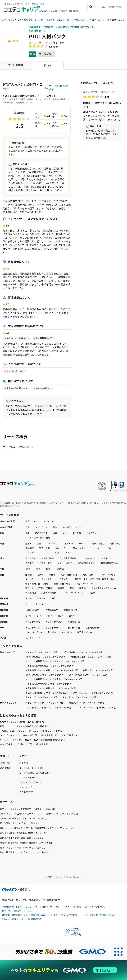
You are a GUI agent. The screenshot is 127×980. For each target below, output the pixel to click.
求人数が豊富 (48, 558)
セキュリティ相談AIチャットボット (17, 911)
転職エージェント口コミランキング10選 (44, 703)
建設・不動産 (98, 543)
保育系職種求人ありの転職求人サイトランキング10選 (51, 688)
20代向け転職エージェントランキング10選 (83, 652)
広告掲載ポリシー (28, 792)
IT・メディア (53, 543)
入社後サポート (33, 628)
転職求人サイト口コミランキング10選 (87, 703)
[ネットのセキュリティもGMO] (63, 970)
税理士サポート (85, 632)
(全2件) (56, 47)
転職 (33, 54)
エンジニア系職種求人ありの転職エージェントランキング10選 (55, 661)
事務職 (52, 574)
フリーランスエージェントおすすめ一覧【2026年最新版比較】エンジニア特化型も (39, 735)
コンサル (69, 552)
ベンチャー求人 (89, 558)
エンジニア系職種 (107, 574)
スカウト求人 (46, 563)
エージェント (46, 54)
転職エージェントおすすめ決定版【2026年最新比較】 (25, 726)
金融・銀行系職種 (62, 583)
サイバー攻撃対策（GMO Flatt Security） (99, 915)
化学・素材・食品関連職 (37, 583)
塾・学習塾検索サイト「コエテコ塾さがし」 (21, 823)
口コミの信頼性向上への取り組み (35, 773)
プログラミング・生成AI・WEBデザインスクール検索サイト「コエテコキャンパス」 (39, 814)
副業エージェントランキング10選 (41, 697)
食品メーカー (61, 548)
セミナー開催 (74, 628)
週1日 (28, 616)
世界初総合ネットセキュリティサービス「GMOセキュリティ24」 (31, 907)
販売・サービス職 (84, 583)
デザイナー (64, 579)
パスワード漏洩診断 (72, 907)
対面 (28, 604)
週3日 (50, 616)
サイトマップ (26, 787)
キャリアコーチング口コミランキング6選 (96, 707)
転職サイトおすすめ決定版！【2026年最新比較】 (23, 722)
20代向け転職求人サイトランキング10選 (44, 675)
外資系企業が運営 (54, 622)
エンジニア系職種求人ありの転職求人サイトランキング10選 (54, 679)
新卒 (28, 533)
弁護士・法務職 (49, 592)
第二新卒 (77, 533)
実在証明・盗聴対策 (11, 915)
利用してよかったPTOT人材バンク (102, 105)
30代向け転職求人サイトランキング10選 (88, 675)
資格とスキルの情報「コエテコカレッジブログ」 (23, 838)
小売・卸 (69, 543)
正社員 (29, 598)
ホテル (108, 548)
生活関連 (30, 548)
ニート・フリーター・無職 (38, 538)
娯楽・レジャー (80, 548)
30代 (38, 569)
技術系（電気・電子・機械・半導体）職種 (95, 579)
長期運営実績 (74, 622)
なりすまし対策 (9, 919)
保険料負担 (67, 632)
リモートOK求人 (65, 563)
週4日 (61, 616)
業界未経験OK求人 (87, 563)
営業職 (40, 574)
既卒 (55, 533)
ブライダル (31, 552)
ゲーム (96, 548)
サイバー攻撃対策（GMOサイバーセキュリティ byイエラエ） (51, 915)
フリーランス (41, 527)
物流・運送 (44, 548)
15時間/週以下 (51, 610)
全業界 (29, 543)
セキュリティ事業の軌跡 (30, 919)
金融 (39, 543)
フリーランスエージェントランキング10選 (93, 693)
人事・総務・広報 (69, 574)
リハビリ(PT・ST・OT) (72, 592)
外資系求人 (107, 558)
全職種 (29, 574)
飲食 (57, 552)
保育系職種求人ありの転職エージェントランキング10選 (52, 670)
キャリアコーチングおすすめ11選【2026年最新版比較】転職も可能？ (33, 740)
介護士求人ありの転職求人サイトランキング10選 (48, 684)
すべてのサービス (34, 638)
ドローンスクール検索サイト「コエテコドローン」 (24, 818)
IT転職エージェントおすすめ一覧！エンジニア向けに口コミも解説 (31, 731)
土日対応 (52, 632)
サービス (82, 543)
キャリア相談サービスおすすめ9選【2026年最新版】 (25, 744)
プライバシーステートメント (33, 768)
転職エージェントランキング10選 (41, 652)
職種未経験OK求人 (110, 563)
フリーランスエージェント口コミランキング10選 (48, 707)
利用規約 (24, 763)
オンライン (40, 604)
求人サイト (31, 521)
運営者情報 (5, 768)
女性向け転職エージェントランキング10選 (91, 657)
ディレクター (47, 579)
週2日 (39, 616)
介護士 (92, 592)
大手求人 (30, 563)
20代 (28, 569)
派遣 (53, 598)
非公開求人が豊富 (68, 558)
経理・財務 (88, 574)
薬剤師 (83, 588)
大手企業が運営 (33, 622)
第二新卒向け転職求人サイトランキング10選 (46, 693)
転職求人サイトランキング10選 (98, 670)
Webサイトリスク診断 (95, 907)
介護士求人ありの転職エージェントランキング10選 (49, 666)
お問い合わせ (6, 763)
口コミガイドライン (29, 777)
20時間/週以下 (32, 610)
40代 (48, 569)
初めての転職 (41, 533)
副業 (55, 527)
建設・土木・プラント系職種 (39, 588)
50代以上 (60, 569)
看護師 (61, 588)
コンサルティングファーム (104, 588)
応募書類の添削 (93, 628)
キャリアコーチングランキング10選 (79, 697)
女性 (65, 533)
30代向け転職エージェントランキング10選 (46, 657)
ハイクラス (92, 533)
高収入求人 (31, 558)
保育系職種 (31, 592)
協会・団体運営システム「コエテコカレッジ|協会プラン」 (27, 852)
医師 (72, 588)
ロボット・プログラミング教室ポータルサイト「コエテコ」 (28, 809)
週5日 (72, 616)
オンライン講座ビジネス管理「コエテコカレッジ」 (24, 833)
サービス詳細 (16, 65)
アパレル (46, 552)
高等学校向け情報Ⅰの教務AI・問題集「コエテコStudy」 (26, 843)
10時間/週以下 (71, 610)
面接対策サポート (34, 632)
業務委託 (41, 598)
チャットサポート (54, 628)
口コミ (48, 65)
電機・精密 (115, 543)
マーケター (31, 579)
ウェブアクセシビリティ (31, 782)
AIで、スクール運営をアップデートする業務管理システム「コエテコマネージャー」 (39, 828)
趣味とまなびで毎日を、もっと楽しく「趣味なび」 (24, 847)
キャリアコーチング (72, 527)
